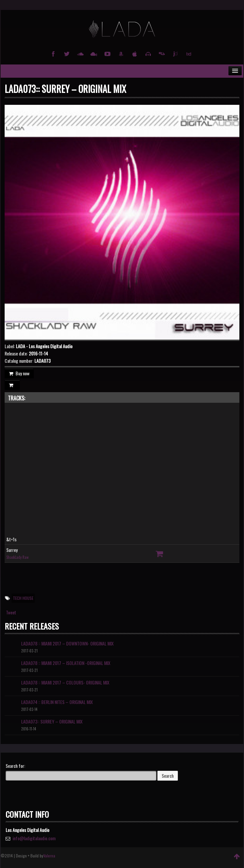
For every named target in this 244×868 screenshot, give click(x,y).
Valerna (49, 856)
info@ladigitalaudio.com (34, 838)
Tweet (11, 612)
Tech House (23, 598)
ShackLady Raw (17, 557)
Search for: (15, 766)
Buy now (19, 373)
